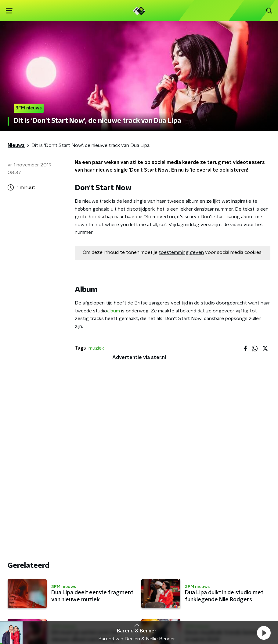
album (114, 311)
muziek (96, 348)
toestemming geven (181, 252)
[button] (264, 633)
